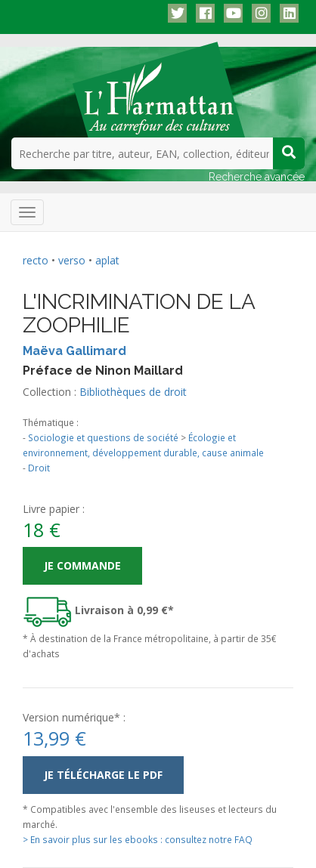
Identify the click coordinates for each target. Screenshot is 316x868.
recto (36, 260)
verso (72, 260)
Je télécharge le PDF (103, 775)
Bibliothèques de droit (133, 392)
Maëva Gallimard (74, 351)
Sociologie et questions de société (103, 437)
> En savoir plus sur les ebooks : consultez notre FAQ (138, 839)
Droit (39, 468)
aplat (107, 260)
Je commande (82, 565)
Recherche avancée (257, 177)
